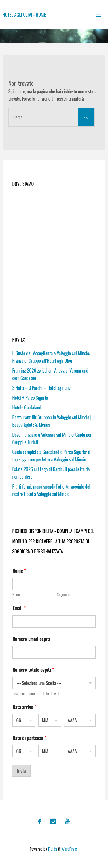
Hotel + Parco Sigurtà (30, 398)
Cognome (64, 594)
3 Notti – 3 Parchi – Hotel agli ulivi (42, 388)
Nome (17, 594)
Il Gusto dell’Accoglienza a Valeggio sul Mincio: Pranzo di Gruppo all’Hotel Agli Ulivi (51, 357)
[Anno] (80, 720)
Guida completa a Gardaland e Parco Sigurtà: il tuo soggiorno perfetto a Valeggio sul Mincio (51, 456)
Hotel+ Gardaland (27, 407)
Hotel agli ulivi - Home (24, 15)
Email (19, 608)
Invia (21, 771)
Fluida (52, 849)
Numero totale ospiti (33, 670)
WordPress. (70, 849)
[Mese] (50, 720)
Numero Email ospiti (31, 639)
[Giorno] (24, 720)
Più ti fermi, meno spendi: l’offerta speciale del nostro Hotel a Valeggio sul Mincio (51, 490)
